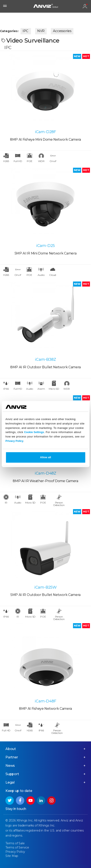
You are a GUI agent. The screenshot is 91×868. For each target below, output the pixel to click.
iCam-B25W (45, 587)
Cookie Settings (34, 432)
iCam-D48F (45, 701)
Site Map (12, 856)
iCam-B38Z (45, 359)
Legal (10, 782)
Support (12, 774)
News (10, 766)
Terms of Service (17, 847)
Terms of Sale (15, 843)
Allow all (45, 457)
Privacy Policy (14, 441)
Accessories (62, 31)
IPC (25, 31)
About (11, 749)
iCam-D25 (45, 246)
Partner (12, 757)
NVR (41, 31)
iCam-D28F (45, 132)
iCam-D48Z (45, 473)
